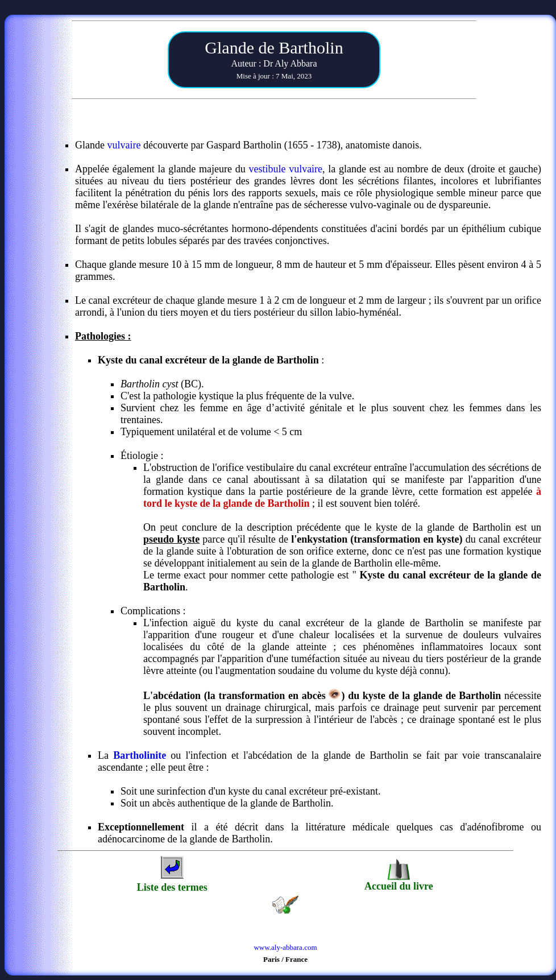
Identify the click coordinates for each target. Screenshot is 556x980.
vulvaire (124, 145)
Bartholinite (140, 755)
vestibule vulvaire (285, 169)
